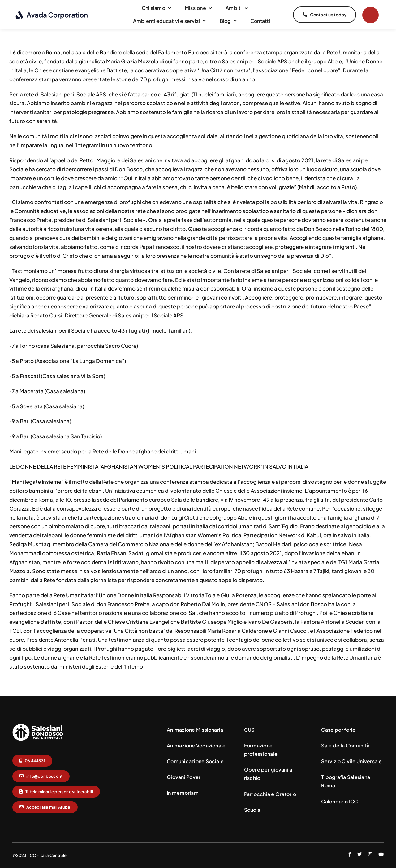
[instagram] (370, 854)
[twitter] (360, 854)
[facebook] (350, 854)
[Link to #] (370, 15)
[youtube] (381, 854)
